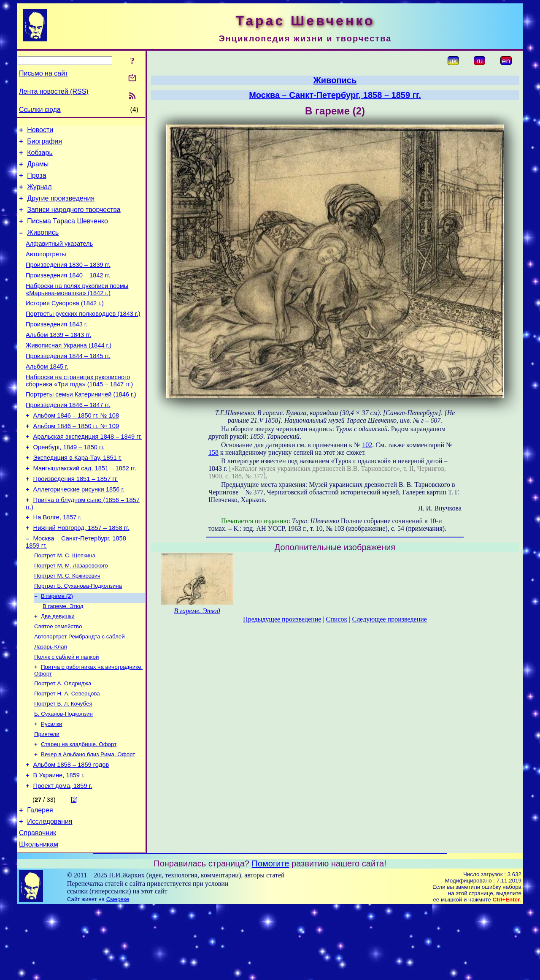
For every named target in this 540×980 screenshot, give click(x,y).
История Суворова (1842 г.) (65, 323)
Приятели (47, 796)
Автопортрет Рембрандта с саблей (80, 691)
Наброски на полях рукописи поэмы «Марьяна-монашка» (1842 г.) (77, 308)
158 (213, 452)
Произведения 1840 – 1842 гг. (68, 293)
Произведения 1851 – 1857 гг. (76, 519)
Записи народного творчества (74, 220)
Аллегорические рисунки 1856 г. (79, 531)
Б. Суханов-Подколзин (63, 774)
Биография (45, 144)
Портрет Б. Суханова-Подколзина (78, 636)
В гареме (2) (57, 647)
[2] (74, 867)
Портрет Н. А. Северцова (67, 752)
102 (367, 445)
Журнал (39, 194)
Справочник (38, 904)
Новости (40, 131)
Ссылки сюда (40, 110)
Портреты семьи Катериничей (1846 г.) (81, 425)
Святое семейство (58, 680)
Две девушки (58, 669)
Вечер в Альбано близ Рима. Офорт (88, 818)
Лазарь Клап (51, 702)
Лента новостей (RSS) (54, 91)
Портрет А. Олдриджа (63, 741)
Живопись (43, 245)
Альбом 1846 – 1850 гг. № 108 (76, 448)
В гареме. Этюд (63, 658)
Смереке (118, 972)
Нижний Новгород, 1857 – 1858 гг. (81, 573)
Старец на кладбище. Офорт (79, 807)
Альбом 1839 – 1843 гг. (58, 359)
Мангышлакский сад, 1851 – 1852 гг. (85, 508)
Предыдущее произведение (282, 619)
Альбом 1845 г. (47, 394)
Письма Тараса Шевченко (67, 232)
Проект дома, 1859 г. (63, 853)
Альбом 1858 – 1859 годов (71, 830)
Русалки (52, 785)
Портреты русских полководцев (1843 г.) (83, 335)
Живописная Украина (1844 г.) (69, 371)
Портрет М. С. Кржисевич (67, 625)
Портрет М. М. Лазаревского (71, 614)
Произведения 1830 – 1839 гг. (68, 281)
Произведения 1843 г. (57, 347)
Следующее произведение (389, 619)
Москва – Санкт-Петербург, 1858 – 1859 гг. (335, 95)
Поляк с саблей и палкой (66, 713)
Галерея (40, 879)
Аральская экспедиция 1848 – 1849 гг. (88, 472)
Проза (36, 182)
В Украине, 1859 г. (59, 842)
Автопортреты (46, 269)
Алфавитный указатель (59, 258)
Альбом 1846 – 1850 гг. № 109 (76, 460)
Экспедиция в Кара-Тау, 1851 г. (78, 496)
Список (337, 619)
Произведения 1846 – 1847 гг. (68, 437)
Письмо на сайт (43, 73)
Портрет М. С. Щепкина (65, 603)
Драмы (38, 169)
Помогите (271, 936)
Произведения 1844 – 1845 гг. (68, 383)
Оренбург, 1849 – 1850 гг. (69, 484)
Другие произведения (61, 207)
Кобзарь (40, 156)
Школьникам (39, 917)
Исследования (50, 892)
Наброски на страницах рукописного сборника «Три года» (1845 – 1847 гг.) (79, 410)
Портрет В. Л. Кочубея (63, 763)
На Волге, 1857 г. (58, 562)
